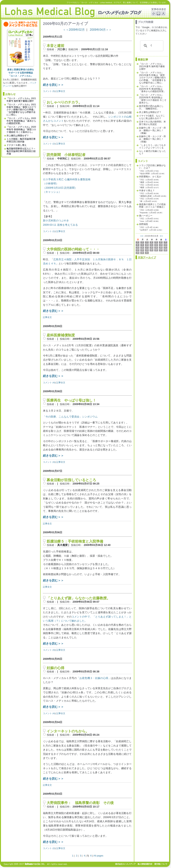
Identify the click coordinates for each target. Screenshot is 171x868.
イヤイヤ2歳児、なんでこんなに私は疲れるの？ (152, 117)
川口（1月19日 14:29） (150, 199)
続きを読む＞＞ (53, 85)
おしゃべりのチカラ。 (64, 102)
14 (165, 245)
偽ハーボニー (146, 216)
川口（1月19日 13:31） (150, 219)
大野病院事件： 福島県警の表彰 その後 (80, 803)
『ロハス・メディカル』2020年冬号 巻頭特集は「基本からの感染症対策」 (21, 121)
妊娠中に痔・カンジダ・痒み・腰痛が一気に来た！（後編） (152, 130)
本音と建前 (55, 46)
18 (151, 248)
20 (161, 248)
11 (151, 245)
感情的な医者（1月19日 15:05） (154, 196)
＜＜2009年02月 (74, 30)
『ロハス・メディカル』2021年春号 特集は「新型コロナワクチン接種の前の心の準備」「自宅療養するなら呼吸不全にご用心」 (21, 110)
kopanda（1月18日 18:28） (152, 213)
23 (142, 250)
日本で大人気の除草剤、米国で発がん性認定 (152, 123)
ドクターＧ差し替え (17, 145)
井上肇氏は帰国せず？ (18, 136)
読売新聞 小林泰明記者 (66, 155)
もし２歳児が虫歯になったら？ (152, 152)
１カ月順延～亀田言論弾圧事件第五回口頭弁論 (21, 140)
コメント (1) (49, 231)
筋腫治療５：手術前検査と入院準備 (75, 541)
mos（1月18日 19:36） (150, 221)
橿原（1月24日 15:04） (150, 182)
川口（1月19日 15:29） (150, 193)
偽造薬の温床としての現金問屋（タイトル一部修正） (152, 206)
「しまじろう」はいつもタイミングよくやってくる (152, 146)
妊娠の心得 (55, 668)
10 (147, 245)
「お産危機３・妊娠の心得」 (94, 678)
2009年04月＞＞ (101, 30)
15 (137, 248)
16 (142, 248)
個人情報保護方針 (145, 864)
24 (147, 250)
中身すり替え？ (147, 191)
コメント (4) (49, 382)
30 (142, 253)
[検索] (151, 46)
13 (161, 245)
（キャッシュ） (52, 192)
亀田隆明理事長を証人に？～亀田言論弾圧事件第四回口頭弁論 (21, 151)
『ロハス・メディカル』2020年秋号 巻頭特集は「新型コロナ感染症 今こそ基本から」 (21, 130)
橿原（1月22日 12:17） (150, 187)
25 (151, 250)
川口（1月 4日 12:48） (150, 227)
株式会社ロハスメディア (125, 864)
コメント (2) (49, 144)
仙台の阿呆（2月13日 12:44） (153, 174)
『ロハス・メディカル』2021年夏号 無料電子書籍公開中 (21, 100)
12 (156, 245)
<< (142, 236)
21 (165, 248)
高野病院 (143, 224)
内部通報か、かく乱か (150, 177)
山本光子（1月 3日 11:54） (152, 230)
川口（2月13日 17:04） (150, 171)
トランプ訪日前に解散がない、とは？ (152, 167)
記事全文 (61, 91)
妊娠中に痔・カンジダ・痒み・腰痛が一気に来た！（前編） (152, 139)
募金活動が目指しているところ (71, 480)
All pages (98, 856)
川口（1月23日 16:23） (150, 185)
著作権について (161, 864)
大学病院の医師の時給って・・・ (73, 249)
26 (156, 250)
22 (137, 250)
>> (161, 236)
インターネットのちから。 (68, 731)
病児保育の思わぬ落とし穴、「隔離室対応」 (151, 107)
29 (137, 253)
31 (147, 253)
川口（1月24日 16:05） (150, 180)
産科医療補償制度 (63, 335)
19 (156, 248)
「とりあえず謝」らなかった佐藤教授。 (78, 598)
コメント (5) (49, 91)
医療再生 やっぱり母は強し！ (71, 400)
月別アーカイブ (147, 258)
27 (161, 250)
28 (165, 250)
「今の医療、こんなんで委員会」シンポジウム (70, 417)
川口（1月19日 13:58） (150, 210)
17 (147, 248)
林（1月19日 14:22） (149, 201)
